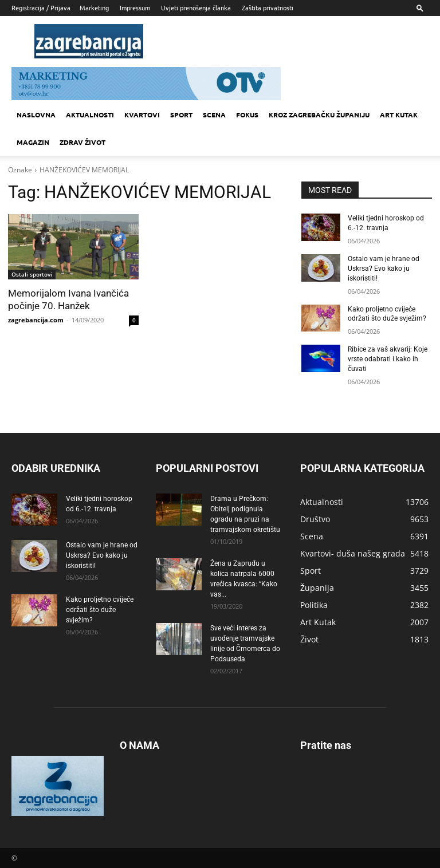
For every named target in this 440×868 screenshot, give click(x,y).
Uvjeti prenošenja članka (196, 7)
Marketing (94, 7)
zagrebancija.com (36, 320)
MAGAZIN (33, 142)
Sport (181, 115)
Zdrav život (82, 142)
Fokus (247, 115)
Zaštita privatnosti (268, 7)
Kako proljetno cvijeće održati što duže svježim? (100, 609)
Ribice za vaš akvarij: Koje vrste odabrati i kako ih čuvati (388, 359)
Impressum (135, 7)
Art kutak (399, 115)
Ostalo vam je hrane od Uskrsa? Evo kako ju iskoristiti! (384, 269)
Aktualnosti (90, 115)
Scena (214, 115)
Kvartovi (142, 115)
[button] (420, 8)
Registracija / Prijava (41, 7)
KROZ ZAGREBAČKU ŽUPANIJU (319, 115)
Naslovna (36, 115)
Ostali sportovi (32, 274)
